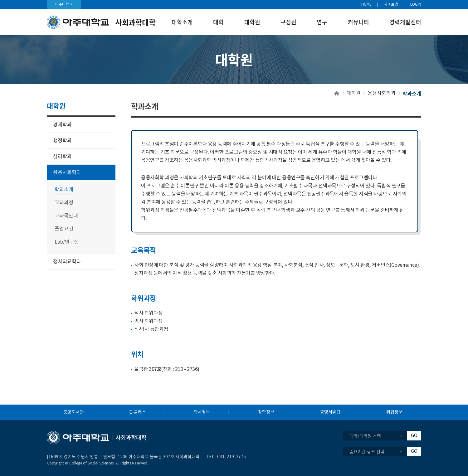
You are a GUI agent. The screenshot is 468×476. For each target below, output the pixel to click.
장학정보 (266, 412)
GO (414, 436)
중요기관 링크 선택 (367, 451)
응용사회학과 (382, 93)
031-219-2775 (232, 457)
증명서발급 (330, 412)
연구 (322, 22)
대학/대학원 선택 (365, 436)
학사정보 (202, 412)
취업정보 (394, 412)
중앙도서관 (73, 412)
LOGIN (416, 5)
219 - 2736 (186, 369)
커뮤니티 (358, 22)
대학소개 (182, 22)
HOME (366, 5)
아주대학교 (64, 5)
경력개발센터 (405, 22)
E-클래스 (138, 412)
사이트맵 (391, 5)
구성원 (288, 22)
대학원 (252, 22)
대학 (218, 22)
